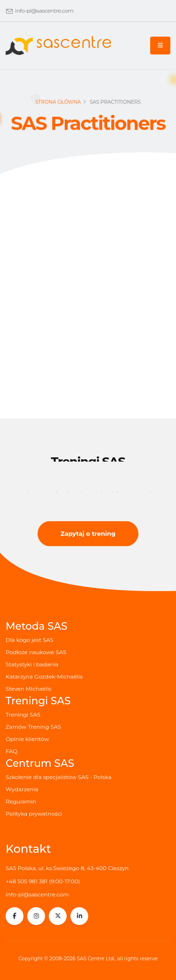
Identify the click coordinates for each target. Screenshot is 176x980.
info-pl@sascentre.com (44, 11)
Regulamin (21, 802)
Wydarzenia (22, 789)
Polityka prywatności (34, 814)
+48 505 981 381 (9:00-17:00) (43, 881)
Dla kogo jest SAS (30, 640)
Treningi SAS (23, 715)
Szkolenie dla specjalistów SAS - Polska (59, 777)
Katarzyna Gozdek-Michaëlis (44, 677)
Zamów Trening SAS (33, 727)
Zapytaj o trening (88, 533)
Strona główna (58, 104)
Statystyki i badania (32, 664)
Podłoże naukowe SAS (36, 652)
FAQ (11, 751)
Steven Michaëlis (28, 689)
